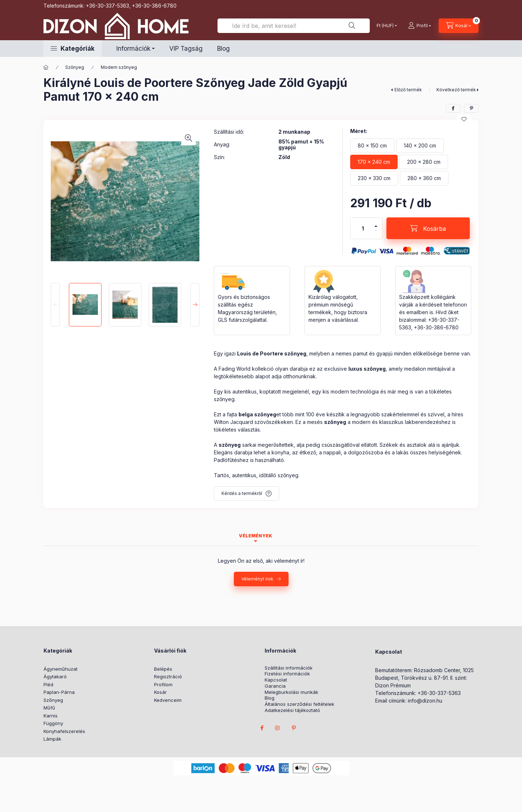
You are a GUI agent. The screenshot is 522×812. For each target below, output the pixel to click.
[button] (73, 49)
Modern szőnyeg (119, 67)
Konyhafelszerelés (64, 731)
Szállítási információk (289, 668)
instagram (278, 728)
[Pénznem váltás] (385, 26)
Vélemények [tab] (256, 536)
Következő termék (456, 90)
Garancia (275, 686)
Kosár (160, 692)
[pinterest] (471, 108)
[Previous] (55, 305)
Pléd (48, 684)
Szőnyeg (75, 67)
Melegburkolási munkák (291, 692)
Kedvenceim (168, 700)
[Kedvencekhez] (464, 119)
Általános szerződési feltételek (299, 704)
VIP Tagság (186, 49)
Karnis (51, 716)
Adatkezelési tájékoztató (292, 710)
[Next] (195, 305)
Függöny (53, 723)
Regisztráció (168, 676)
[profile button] (420, 26)
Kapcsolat (276, 680)
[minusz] (376, 230)
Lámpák (52, 739)
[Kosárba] (428, 228)
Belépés (163, 669)
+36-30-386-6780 (154, 6)
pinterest (294, 728)
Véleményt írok (257, 579)
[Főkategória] (46, 67)
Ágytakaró (55, 676)
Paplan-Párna (59, 692)
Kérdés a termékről (242, 493)
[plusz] (376, 226)
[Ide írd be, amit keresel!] (294, 26)
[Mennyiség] (363, 228)
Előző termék (408, 90)
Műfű (49, 708)
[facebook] (453, 108)
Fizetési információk (287, 674)
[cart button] (459, 26)
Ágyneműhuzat (61, 669)
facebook (262, 728)
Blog (223, 49)
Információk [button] (133, 49)
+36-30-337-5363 (107, 6)
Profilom (163, 684)
